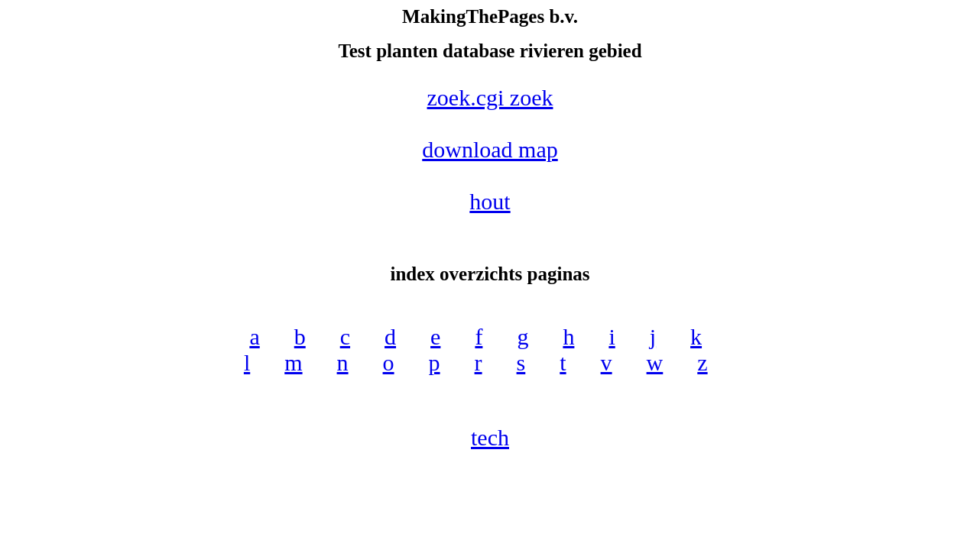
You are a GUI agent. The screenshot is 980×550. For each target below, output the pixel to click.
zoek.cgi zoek (490, 97)
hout (490, 201)
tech (490, 437)
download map (490, 149)
